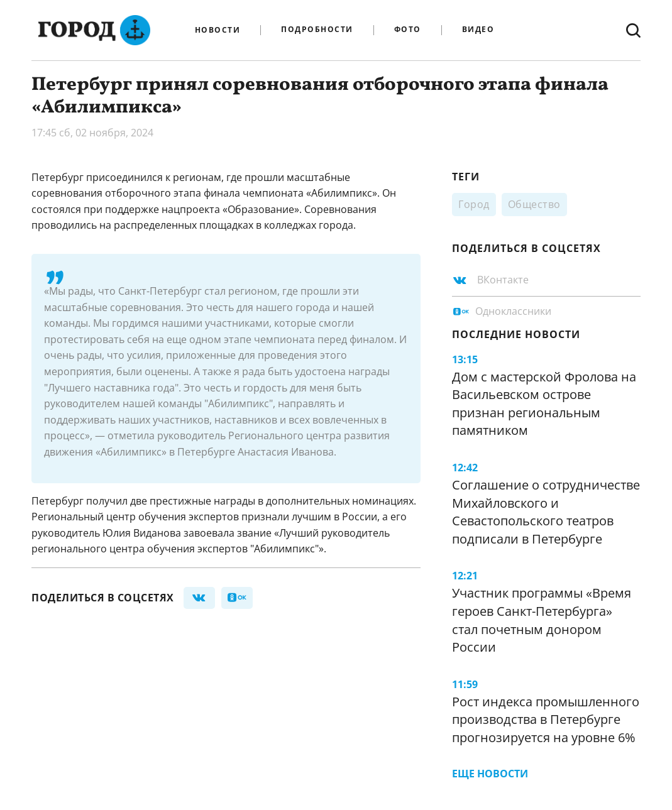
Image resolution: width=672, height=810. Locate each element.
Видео (478, 30)
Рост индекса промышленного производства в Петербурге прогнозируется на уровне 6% (546, 720)
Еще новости (490, 774)
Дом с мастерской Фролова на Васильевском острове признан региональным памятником (544, 404)
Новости (218, 30)
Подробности (317, 30)
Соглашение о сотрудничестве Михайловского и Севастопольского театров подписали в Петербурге (546, 512)
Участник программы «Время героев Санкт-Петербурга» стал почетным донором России (542, 620)
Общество (534, 204)
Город (474, 204)
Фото (408, 30)
